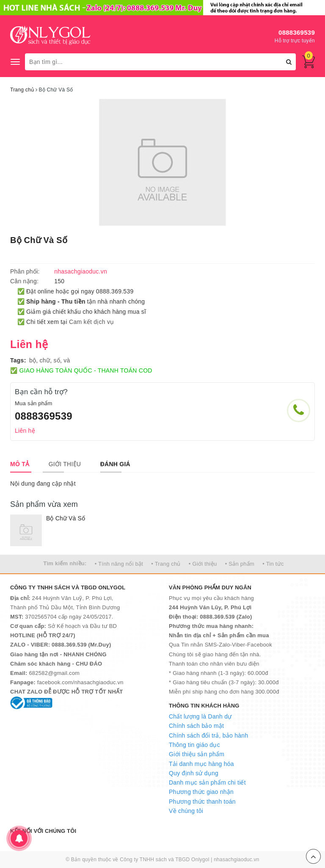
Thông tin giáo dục (194, 745)
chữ (45, 360)
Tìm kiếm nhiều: (65, 563)
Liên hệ (25, 431)
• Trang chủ (166, 564)
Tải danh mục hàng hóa (201, 764)
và (67, 360)
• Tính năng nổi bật (119, 564)
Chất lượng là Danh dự (200, 716)
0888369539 (297, 32)
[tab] (20, 464)
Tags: (18, 360)
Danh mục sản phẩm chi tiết (207, 782)
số (57, 360)
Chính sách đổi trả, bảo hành (208, 735)
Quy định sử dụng (194, 773)
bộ (33, 360)
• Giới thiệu (203, 564)
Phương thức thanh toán (202, 802)
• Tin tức (273, 564)
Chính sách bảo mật (196, 726)
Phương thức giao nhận (201, 792)
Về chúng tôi (186, 811)
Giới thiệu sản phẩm (197, 754)
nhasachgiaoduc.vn (237, 860)
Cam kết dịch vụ (91, 322)
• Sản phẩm (240, 564)
